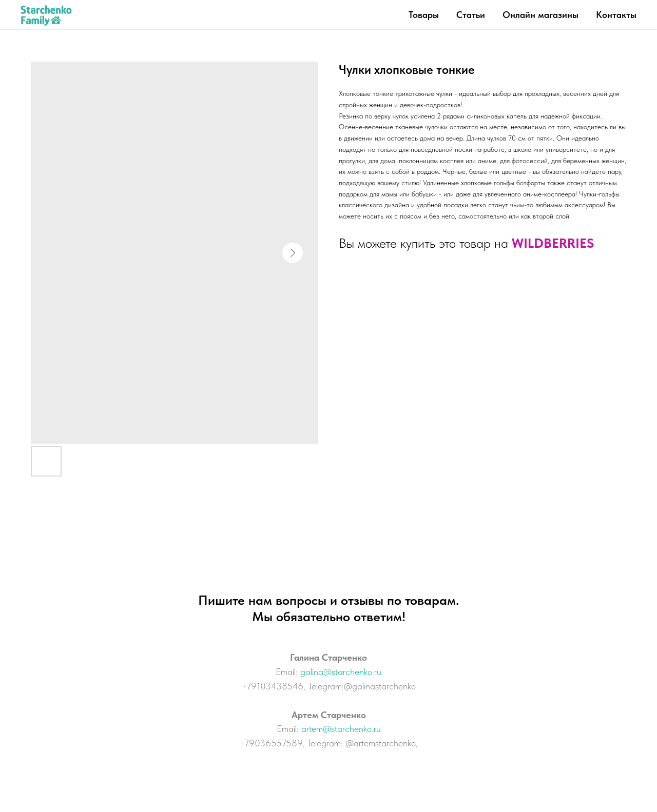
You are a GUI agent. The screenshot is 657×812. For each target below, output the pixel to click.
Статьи (471, 15)
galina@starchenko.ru (341, 672)
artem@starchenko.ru (341, 729)
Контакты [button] (616, 15)
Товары (424, 15)
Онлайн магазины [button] (540, 15)
